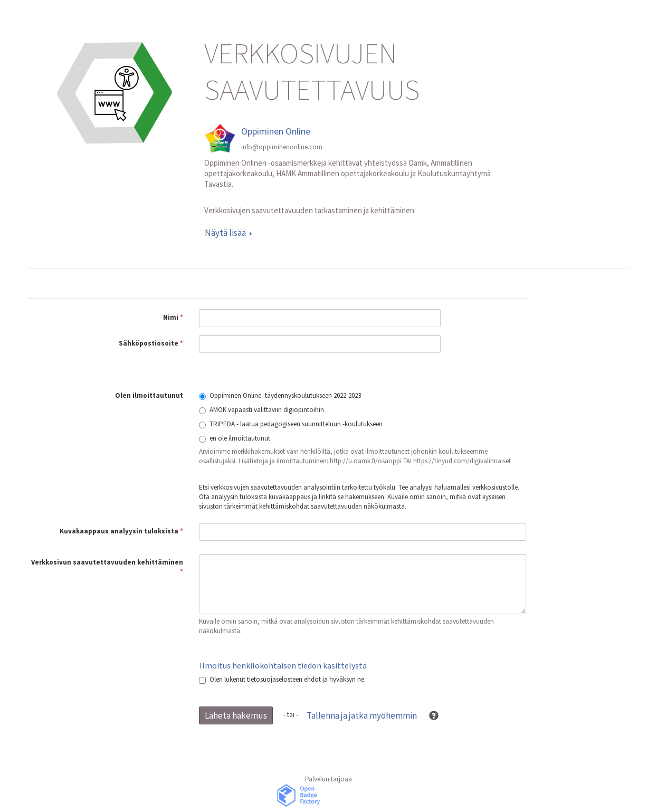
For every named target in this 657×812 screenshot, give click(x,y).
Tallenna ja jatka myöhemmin (362, 715)
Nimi (173, 317)
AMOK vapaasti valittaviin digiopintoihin (261, 410)
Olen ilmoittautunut (149, 395)
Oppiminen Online (276, 131)
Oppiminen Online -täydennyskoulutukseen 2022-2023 (280, 395)
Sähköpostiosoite (151, 343)
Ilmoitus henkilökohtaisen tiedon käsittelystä (283, 665)
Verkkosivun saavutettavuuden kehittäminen (107, 567)
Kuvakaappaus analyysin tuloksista (121, 531)
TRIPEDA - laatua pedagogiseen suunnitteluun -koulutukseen (291, 424)
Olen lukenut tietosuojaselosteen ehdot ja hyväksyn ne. (282, 679)
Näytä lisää (228, 233)
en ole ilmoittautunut (235, 438)
